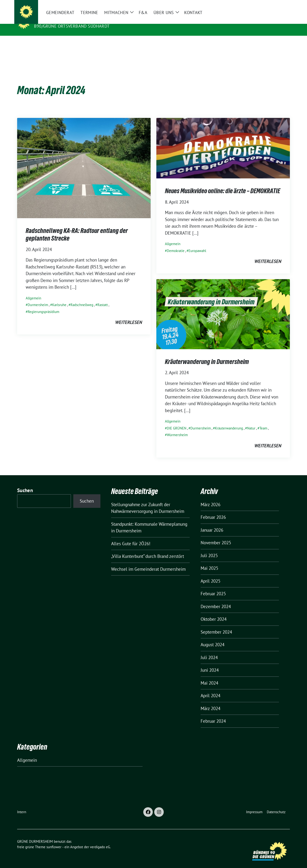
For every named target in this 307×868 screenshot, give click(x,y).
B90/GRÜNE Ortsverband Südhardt (72, 26)
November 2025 (216, 535)
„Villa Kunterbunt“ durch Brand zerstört (148, 549)
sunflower (54, 840)
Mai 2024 (209, 676)
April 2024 (210, 688)
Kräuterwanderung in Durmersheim (207, 354)
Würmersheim (177, 427)
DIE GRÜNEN (177, 421)
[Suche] (275, 5)
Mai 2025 (209, 561)
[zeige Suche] (281, 5)
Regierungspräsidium (43, 304)
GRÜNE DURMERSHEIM (60, 19)
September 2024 (216, 625)
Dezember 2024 (216, 599)
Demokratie (176, 243)
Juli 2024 (209, 650)
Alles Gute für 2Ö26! (131, 536)
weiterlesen (129, 315)
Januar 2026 (212, 523)
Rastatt (103, 297)
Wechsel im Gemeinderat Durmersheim (148, 562)
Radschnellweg (82, 297)
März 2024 (210, 701)
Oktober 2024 (214, 612)
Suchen (25, 483)
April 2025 (210, 574)
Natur (251, 421)
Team (263, 421)
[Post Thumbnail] (84, 160)
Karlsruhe (59, 297)
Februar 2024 (213, 714)
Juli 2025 (209, 548)
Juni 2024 (210, 663)
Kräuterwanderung (229, 421)
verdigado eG (100, 840)
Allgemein (33, 291)
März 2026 (210, 497)
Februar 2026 (213, 510)
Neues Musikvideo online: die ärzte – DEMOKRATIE (223, 183)
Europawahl (197, 243)
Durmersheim (38, 297)
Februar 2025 (213, 586)
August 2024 (213, 637)
